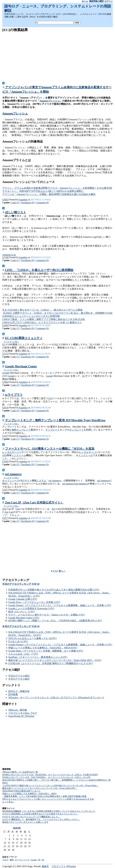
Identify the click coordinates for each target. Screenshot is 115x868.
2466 (6, 325)
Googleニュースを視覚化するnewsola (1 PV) (31, 608)
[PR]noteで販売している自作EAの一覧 (20, 772)
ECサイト (27, 481)
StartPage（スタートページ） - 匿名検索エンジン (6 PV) (38, 657)
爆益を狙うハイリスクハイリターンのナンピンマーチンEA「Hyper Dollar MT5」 (40, 788)
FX (39, 860)
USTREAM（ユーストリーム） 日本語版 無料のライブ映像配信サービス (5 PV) (50, 663)
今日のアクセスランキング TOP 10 (21, 584)
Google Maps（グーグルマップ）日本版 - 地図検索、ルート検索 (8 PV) (46, 651)
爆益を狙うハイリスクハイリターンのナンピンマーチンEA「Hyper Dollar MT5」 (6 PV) (55, 660)
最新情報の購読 (96, 1)
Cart (11, 512)
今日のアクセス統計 (19, 676)
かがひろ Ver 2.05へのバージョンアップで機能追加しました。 (31, 817)
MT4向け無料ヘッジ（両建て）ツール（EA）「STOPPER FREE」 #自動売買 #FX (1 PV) (55, 621)
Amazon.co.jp (9, 255)
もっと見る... (8, 802)
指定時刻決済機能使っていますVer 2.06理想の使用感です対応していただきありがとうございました (49, 811)
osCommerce (13, 474)
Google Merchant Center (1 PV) (24, 618)
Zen (4, 509)
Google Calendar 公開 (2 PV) (23, 599)
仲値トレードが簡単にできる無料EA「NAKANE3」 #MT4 (29, 794)
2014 (6, 408)
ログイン (109, 1)
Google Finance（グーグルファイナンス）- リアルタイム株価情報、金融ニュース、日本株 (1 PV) (60, 605)
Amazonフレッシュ (50, 101)
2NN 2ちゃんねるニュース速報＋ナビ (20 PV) (32, 638)
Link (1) (15, 260)
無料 (14, 430)
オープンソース (11, 481)
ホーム (85, 1)
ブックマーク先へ (11, 342)
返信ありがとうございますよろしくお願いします (25, 822)
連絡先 (45, 866)
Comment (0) (42, 203)
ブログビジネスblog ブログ (23, 713)
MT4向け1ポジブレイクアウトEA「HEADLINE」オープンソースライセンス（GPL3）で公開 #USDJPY (50, 775)
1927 (6, 490)
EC (4, 344)
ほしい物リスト (16, 212)
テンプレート (24, 430)
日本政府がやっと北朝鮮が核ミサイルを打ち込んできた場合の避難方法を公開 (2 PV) (54, 590)
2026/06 (17, 828)
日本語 (81, 512)
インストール (19, 455)
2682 (6, 200)
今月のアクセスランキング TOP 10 (21, 626)
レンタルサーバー (12, 452)
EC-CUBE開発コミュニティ (24, 338)
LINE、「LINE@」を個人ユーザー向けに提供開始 (39, 270)
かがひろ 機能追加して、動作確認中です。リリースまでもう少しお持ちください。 (41, 819)
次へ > (62, 571)
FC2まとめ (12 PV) (18, 641)
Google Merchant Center (21, 366)
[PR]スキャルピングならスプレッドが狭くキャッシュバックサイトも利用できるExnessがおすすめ (48, 799)
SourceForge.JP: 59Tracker (21, 716)
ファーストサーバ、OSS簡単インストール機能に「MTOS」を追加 (50, 449)
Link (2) (15, 203)
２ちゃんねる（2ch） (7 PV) (23, 654)
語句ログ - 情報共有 (19, 691)
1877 (6, 518)
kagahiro (24, 200)
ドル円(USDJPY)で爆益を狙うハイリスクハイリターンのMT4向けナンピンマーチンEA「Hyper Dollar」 (50, 786)
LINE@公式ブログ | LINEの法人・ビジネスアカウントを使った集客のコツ (42, 322)
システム (41, 481)
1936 (6, 461)
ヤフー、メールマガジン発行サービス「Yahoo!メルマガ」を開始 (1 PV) (46, 615)
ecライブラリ (14, 395)
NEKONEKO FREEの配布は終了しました (21, 791)
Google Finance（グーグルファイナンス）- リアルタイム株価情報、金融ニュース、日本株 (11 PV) (60, 645)
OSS (4, 455)
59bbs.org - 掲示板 (18, 710)
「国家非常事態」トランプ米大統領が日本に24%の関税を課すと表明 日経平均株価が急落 (44, 796)
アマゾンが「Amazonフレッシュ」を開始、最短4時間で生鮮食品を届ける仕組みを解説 (49, 194)
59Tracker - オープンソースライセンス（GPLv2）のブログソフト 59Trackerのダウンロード (56, 698)
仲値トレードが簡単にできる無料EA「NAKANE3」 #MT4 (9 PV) (43, 648)
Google (6, 373)
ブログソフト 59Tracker (64, 866)
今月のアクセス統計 (19, 679)
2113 (5, 354)
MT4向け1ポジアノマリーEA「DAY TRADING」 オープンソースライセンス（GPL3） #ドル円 (46, 777)
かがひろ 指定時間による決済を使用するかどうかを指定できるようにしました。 (40, 814)
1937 (6, 436)
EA (43, 860)
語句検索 (13, 694)
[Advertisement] (58, 56)
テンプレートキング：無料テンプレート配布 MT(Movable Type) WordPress (55, 420)
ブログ (5, 860)
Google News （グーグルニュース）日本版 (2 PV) (34, 602)
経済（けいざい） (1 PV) (21, 612)
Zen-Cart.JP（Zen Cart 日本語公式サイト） (34, 502)
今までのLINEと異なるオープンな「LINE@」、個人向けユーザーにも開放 (42, 310)
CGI (50, 398)
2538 (6, 257)
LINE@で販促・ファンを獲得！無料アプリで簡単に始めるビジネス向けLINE (44, 319)
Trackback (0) (28, 203)
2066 (6, 382)
